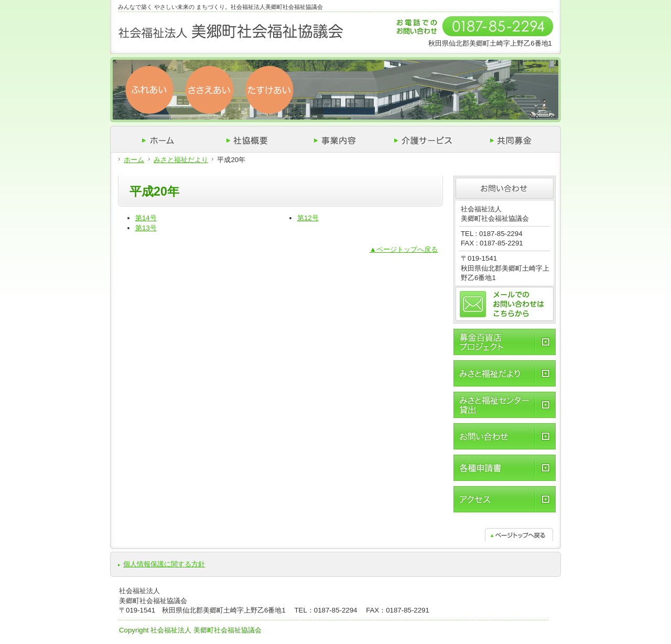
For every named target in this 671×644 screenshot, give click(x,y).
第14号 (146, 218)
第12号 (308, 218)
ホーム (134, 160)
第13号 (146, 228)
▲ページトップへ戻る (404, 249)
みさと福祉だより (181, 160)
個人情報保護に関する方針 (164, 564)
